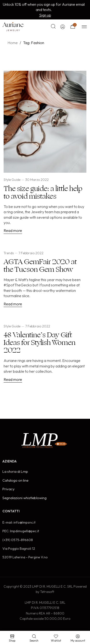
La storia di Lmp (15, 471)
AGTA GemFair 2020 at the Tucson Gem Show (40, 266)
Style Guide (12, 180)
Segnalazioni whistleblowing (24, 498)
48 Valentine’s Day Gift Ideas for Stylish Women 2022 (39, 343)
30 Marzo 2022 (37, 180)
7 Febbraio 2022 (31, 253)
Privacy (9, 489)
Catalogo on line (15, 480)
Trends (9, 253)
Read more (13, 230)
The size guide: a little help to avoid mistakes (43, 192)
